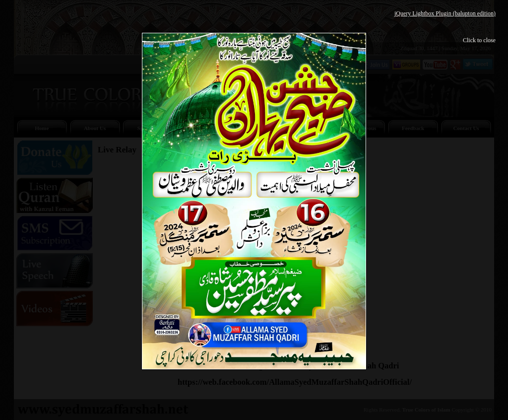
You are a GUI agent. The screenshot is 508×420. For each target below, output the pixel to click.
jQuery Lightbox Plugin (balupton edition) (445, 13)
